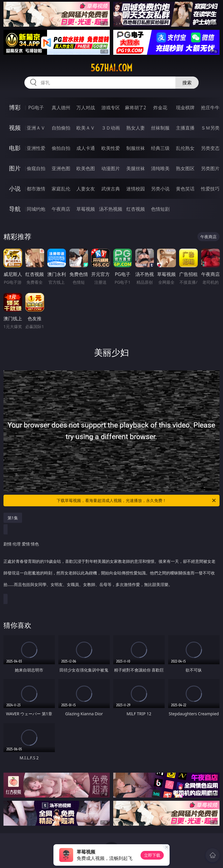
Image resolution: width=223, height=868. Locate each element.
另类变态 (210, 148)
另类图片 (210, 168)
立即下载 (152, 855)
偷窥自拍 (36, 168)
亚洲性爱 (36, 148)
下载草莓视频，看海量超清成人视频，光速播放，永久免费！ (137, 501)
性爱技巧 (210, 189)
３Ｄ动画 (111, 128)
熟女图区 (185, 168)
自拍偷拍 (61, 128)
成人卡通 (86, 148)
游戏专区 (111, 108)
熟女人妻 (136, 128)
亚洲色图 (61, 168)
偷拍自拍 (61, 148)
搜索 (187, 83)
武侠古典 (111, 189)
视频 (15, 128)
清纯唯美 (160, 168)
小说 (15, 189)
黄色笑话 (185, 189)
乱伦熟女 (185, 148)
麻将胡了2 (135, 108)
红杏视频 (136, 209)
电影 (15, 148)
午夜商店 (61, 209)
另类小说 (160, 189)
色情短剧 (160, 209)
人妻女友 (86, 189)
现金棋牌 (185, 108)
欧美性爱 (111, 148)
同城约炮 (36, 209)
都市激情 (36, 189)
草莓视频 (86, 209)
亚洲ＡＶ (36, 128)
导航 (15, 209)
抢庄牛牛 (210, 108)
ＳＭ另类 (210, 128)
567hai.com (111, 68)
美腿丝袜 (136, 168)
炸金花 (160, 108)
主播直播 (185, 128)
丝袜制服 (160, 128)
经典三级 (160, 148)
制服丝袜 (136, 148)
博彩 (15, 107)
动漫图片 (111, 168)
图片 (15, 168)
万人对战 (86, 108)
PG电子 (36, 108)
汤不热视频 (111, 209)
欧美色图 (86, 168)
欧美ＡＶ (86, 128)
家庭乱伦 (61, 189)
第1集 (13, 518)
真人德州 (61, 108)
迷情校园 (136, 189)
